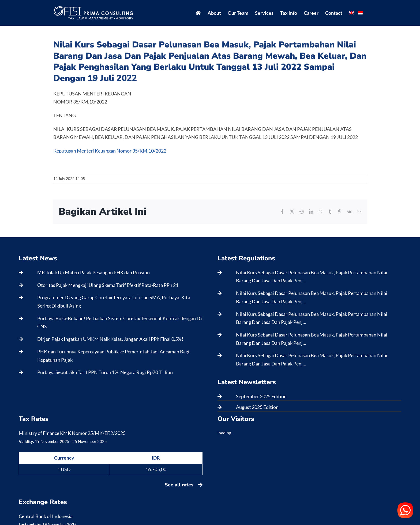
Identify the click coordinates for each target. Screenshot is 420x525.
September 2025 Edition (261, 396)
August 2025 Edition (257, 407)
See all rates (184, 485)
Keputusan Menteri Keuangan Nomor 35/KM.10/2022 (110, 151)
